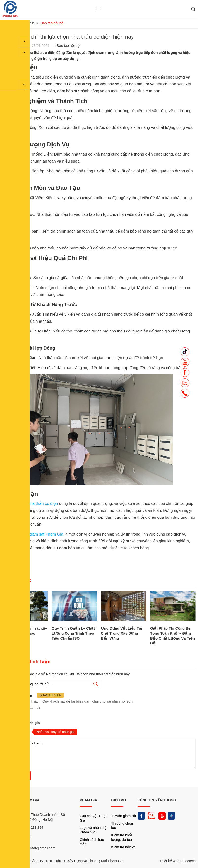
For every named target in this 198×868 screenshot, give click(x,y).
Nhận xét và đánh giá (21, 723)
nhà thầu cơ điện (43, 504)
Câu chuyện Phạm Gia (94, 818)
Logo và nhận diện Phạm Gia (94, 830)
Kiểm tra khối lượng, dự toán (122, 837)
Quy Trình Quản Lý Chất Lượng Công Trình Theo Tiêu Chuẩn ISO (73, 633)
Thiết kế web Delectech (177, 861)
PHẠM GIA (89, 800)
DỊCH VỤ (118, 800)
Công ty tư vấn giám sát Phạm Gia (33, 534)
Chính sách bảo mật (92, 842)
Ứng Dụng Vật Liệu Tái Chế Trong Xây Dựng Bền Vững (122, 633)
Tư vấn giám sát (124, 816)
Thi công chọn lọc (122, 826)
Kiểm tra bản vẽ (124, 847)
